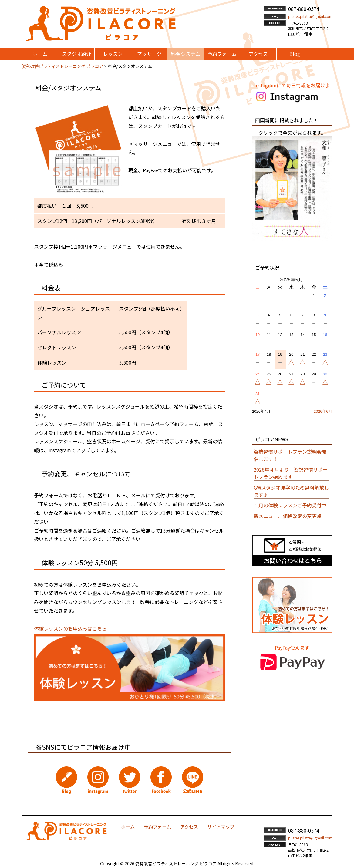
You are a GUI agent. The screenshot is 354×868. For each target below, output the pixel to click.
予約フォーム (157, 826)
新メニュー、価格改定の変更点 (288, 516)
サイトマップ (221, 826)
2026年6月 (323, 411)
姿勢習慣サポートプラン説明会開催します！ (290, 455)
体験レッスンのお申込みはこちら (70, 628)
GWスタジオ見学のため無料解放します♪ (291, 491)
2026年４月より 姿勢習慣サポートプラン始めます (291, 473)
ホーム (128, 826)
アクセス (189, 826)
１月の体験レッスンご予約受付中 (290, 505)
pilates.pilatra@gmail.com (310, 16)
